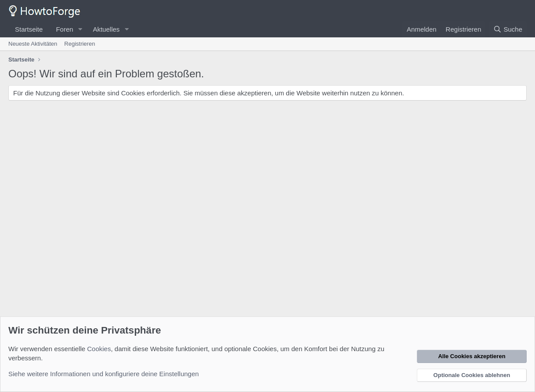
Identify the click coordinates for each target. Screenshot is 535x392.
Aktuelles (106, 29)
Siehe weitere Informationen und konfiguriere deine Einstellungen (104, 374)
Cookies (99, 349)
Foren (64, 29)
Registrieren (80, 44)
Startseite (29, 29)
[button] (80, 29)
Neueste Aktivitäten (33, 44)
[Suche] (508, 29)
